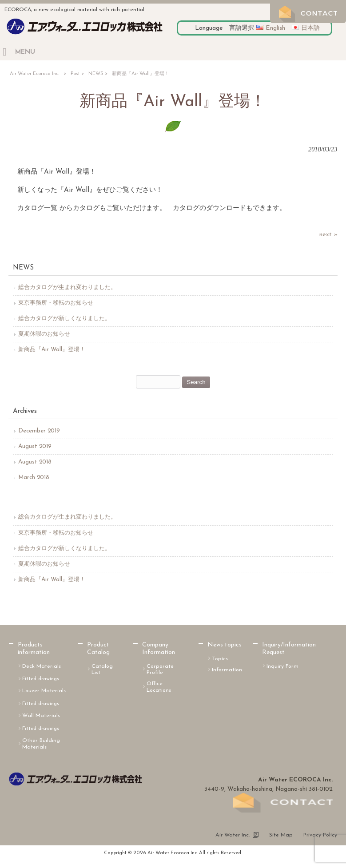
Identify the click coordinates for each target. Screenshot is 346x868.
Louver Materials (44, 691)
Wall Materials (41, 716)
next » (328, 235)
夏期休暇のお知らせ (44, 334)
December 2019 (39, 431)
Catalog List (102, 670)
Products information (34, 649)
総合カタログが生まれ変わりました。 (67, 287)
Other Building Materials (41, 744)
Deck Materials (42, 666)
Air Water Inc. (233, 835)
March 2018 (34, 478)
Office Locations (159, 687)
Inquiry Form (282, 666)
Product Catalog (98, 649)
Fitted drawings (41, 679)
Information (227, 670)
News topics (225, 645)
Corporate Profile (160, 670)
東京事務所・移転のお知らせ (56, 303)
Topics (220, 659)
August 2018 (35, 462)
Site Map (281, 835)
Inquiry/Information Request (289, 649)
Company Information (159, 649)
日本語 (310, 28)
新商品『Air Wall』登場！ (52, 350)
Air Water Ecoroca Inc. (34, 74)
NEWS (96, 74)
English (275, 28)
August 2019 (35, 446)
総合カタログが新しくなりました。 (64, 319)
